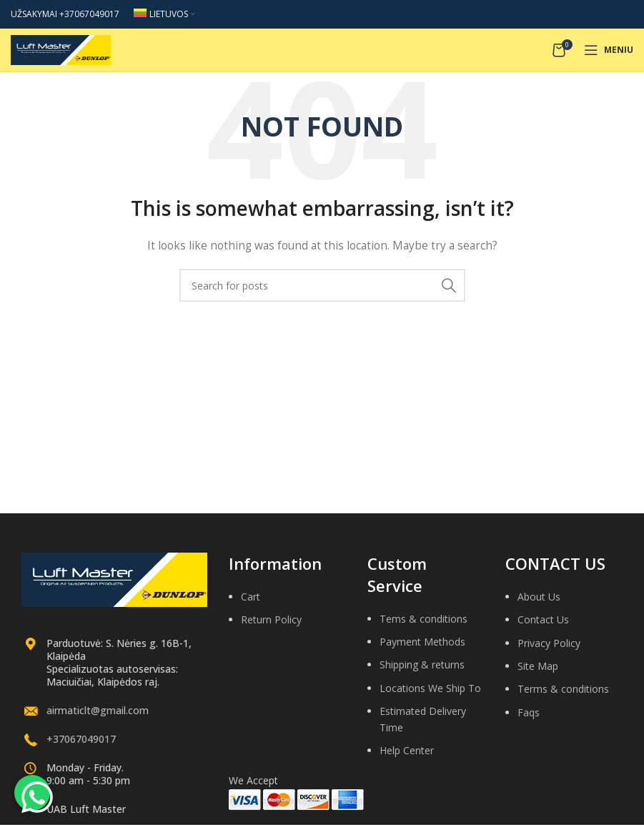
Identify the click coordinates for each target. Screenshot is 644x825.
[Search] (322, 285)
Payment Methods (422, 642)
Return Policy (271, 619)
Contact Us (543, 619)
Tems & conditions (423, 619)
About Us (539, 597)
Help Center (407, 750)
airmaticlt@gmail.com (98, 710)
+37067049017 (81, 739)
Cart (251, 597)
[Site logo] (61, 49)
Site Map (538, 666)
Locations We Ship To (430, 688)
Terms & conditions (563, 689)
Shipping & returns (422, 665)
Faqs (529, 712)
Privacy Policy (549, 643)
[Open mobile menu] (609, 50)
